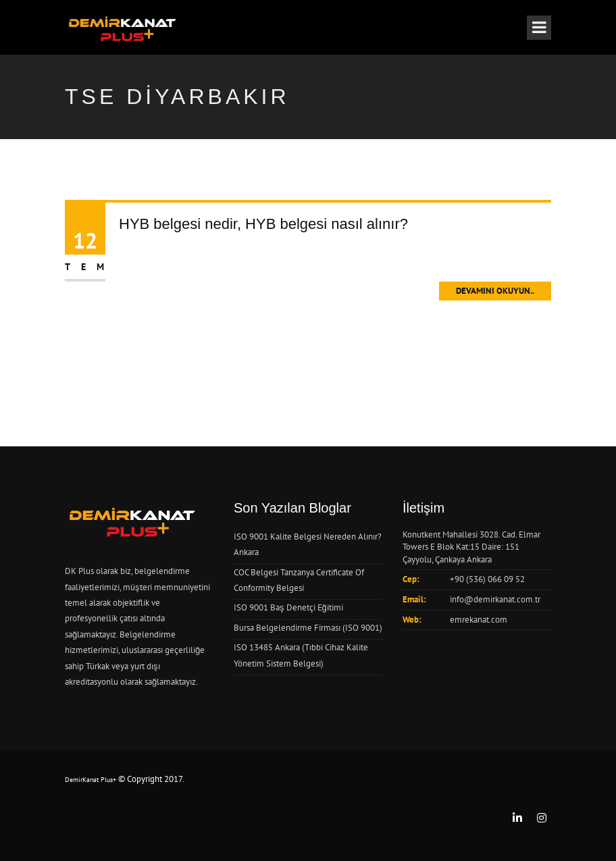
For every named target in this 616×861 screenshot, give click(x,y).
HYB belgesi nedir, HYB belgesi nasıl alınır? (263, 224)
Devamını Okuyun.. (495, 291)
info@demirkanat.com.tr (495, 599)
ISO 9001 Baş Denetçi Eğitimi (288, 607)
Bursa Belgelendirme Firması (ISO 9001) (308, 628)
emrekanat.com (479, 620)
